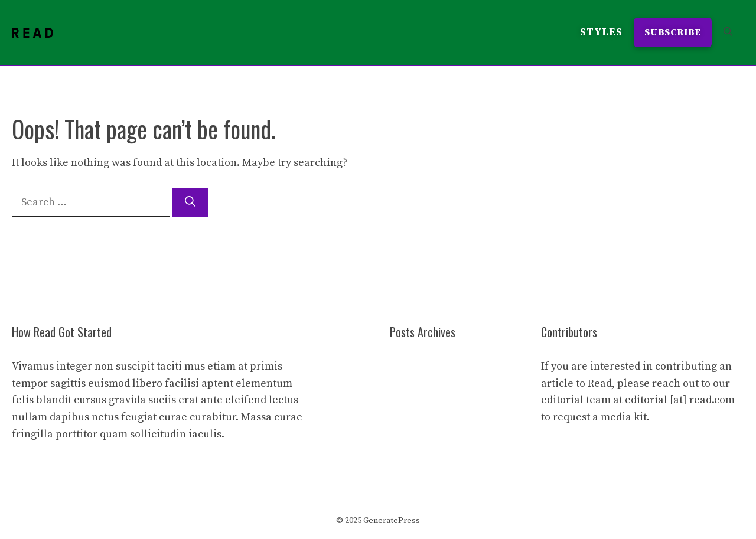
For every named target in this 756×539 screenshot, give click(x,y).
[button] (728, 32)
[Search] (190, 202)
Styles (601, 32)
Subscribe (673, 32)
